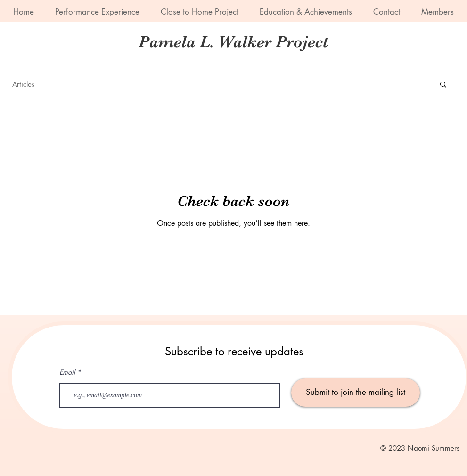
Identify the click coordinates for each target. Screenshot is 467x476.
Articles (23, 84)
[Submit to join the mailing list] (356, 393)
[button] (443, 85)
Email (67, 372)
